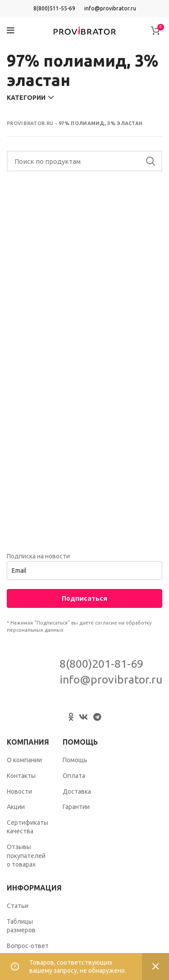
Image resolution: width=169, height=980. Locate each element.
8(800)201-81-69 (101, 664)
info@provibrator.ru (110, 8)
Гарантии (76, 807)
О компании (24, 760)
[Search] (84, 161)
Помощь (75, 760)
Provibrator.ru (30, 123)
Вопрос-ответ (28, 946)
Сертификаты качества (27, 827)
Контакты (21, 776)
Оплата (74, 776)
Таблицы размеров (21, 926)
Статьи (18, 906)
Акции (16, 807)
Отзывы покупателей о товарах (26, 856)
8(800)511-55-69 (54, 8)
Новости (19, 791)
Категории (26, 98)
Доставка (77, 791)
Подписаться (84, 598)
